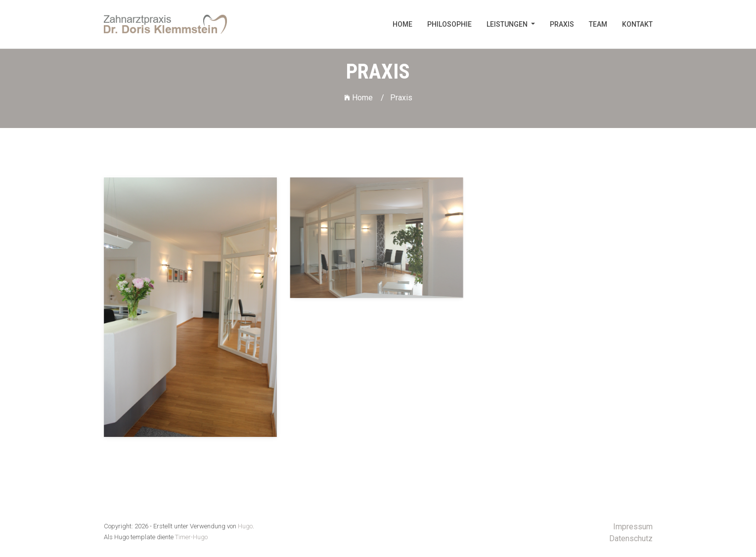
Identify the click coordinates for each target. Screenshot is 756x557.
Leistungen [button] (508, 24)
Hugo (245, 526)
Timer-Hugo (191, 537)
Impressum (633, 527)
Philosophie (449, 24)
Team (598, 24)
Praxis (562, 24)
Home (402, 24)
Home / (364, 98)
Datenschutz (631, 538)
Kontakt (637, 24)
